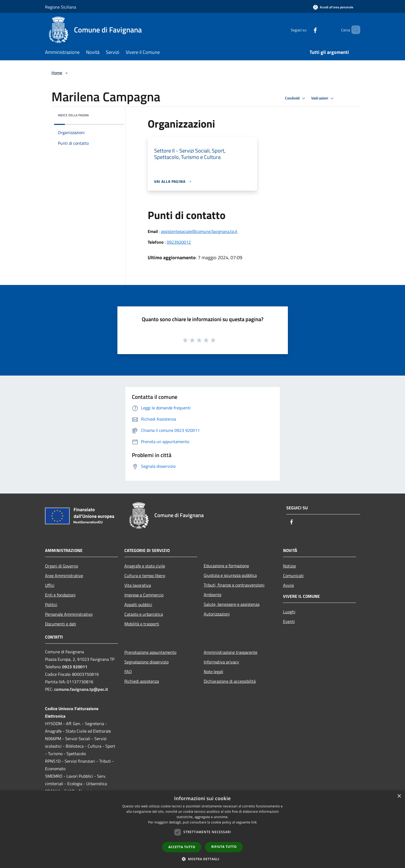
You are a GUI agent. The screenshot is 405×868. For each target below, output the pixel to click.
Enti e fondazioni (60, 595)
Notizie (289, 566)
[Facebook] (306, 30)
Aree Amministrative (64, 576)
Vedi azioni (323, 98)
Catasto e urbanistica (144, 614)
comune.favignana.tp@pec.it (81, 689)
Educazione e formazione (226, 566)
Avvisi (289, 585)
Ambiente (213, 595)
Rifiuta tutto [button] (224, 847)
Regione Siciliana (61, 7)
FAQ (128, 672)
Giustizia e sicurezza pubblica (230, 575)
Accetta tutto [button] (182, 847)
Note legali (213, 672)
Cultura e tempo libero (145, 576)
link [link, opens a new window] (254, 822)
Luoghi (289, 612)
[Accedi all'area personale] (333, 7)
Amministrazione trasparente (231, 652)
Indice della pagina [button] (73, 115)
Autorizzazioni (217, 614)
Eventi (289, 621)
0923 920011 (75, 667)
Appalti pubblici (138, 604)
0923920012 (179, 242)
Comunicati (293, 576)
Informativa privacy (221, 662)
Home (57, 73)
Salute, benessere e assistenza (232, 604)
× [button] (399, 796)
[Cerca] (354, 30)
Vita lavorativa (138, 585)
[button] (203, 859)
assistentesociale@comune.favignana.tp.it (199, 231)
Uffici (50, 585)
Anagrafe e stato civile (145, 566)
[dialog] (202, 829)
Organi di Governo (62, 566)
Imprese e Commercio (144, 595)
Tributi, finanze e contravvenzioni (234, 585)
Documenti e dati (61, 624)
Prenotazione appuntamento (150, 652)
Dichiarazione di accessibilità (230, 681)
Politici (51, 604)
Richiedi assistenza (142, 681)
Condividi (296, 98)
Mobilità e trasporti (142, 624)
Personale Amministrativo (69, 614)
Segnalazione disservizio (146, 662)
